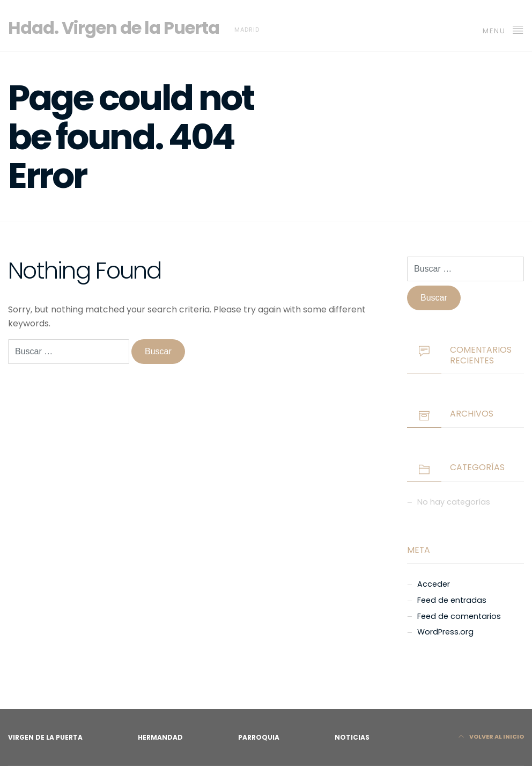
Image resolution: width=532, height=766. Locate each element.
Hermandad (160, 737)
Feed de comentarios (459, 616)
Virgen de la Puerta (45, 737)
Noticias (352, 737)
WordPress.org (445, 632)
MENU (503, 30)
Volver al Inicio (491, 736)
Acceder (434, 584)
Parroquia (259, 737)
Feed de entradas (452, 600)
